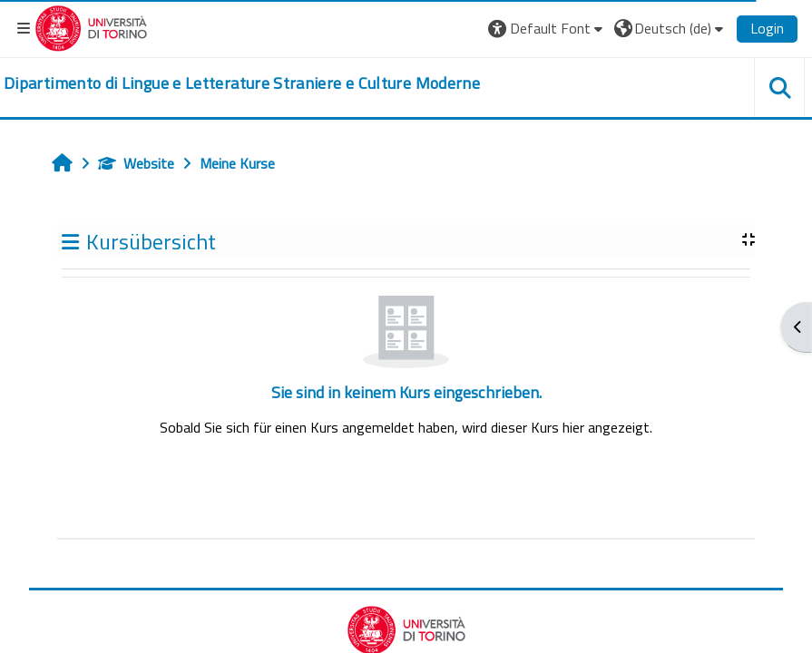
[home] (242, 83)
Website (136, 163)
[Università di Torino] (91, 26)
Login (767, 28)
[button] (548, 28)
